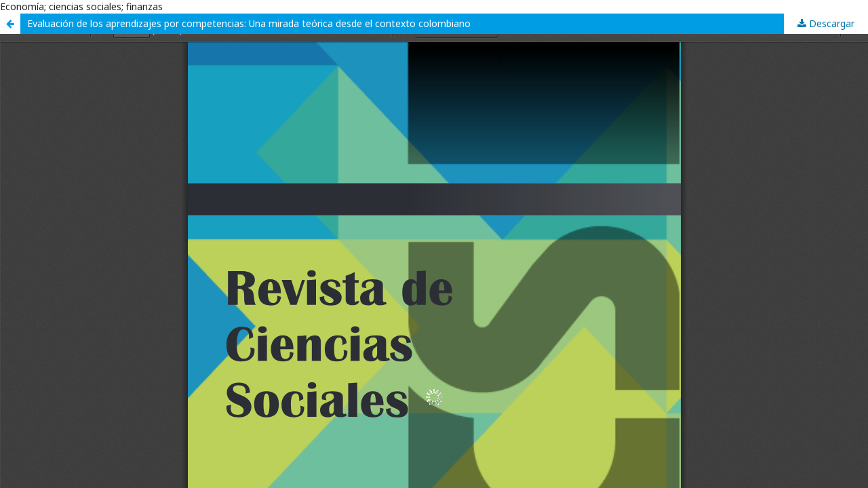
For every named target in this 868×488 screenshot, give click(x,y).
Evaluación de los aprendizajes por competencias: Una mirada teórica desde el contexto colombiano (249, 23)
